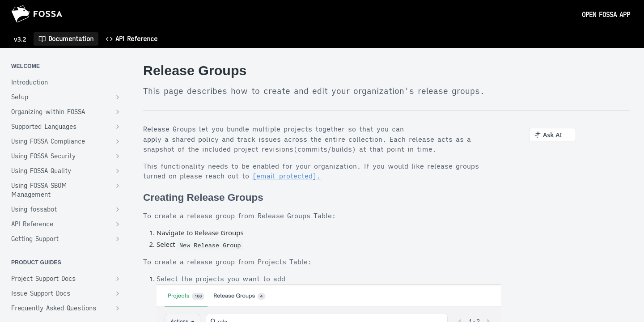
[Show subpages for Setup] (118, 97)
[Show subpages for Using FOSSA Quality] (118, 171)
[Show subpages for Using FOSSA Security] (118, 156)
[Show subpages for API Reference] (118, 224)
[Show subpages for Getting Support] (118, 239)
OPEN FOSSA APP (606, 15)
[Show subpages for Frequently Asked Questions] (118, 308)
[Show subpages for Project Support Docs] (118, 279)
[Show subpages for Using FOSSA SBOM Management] (118, 186)
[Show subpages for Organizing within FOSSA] (118, 112)
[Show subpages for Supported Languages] (118, 127)
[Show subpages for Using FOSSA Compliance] (118, 141)
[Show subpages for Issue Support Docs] (118, 293)
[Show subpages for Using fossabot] (118, 209)
